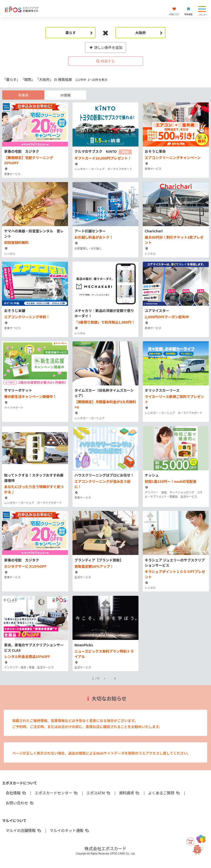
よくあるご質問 (164, 793)
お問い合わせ (20, 803)
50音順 (65, 95)
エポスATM (99, 793)
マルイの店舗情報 (23, 830)
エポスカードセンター (56, 793)
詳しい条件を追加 (106, 47)
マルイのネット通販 (70, 830)
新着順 (23, 95)
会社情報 (16, 793)
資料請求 (129, 793)
